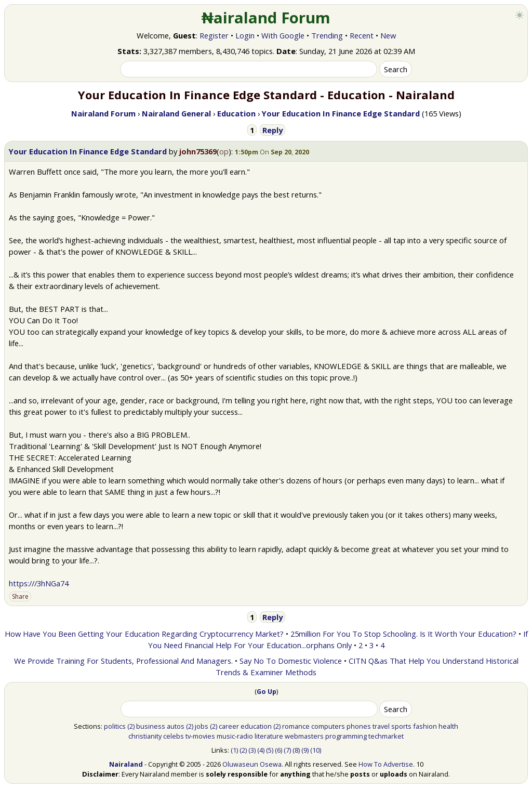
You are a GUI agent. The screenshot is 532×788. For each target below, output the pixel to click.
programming (346, 736)
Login (245, 35)
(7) (287, 750)
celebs (174, 736)
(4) (261, 750)
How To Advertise (386, 764)
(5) (270, 750)
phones (359, 726)
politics (115, 726)
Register (214, 35)
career (229, 726)
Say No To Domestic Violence (291, 661)
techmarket (386, 736)
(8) (296, 750)
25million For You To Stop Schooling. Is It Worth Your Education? (403, 634)
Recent (362, 35)
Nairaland (126, 764)
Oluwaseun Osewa (252, 764)
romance (296, 726)
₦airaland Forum (266, 18)
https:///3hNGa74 (39, 583)
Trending (327, 35)
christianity (145, 736)
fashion (425, 726)
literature (269, 736)
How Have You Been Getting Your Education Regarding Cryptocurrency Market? (144, 634)
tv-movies (200, 736)
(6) (278, 750)
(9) (305, 750)
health (448, 726)
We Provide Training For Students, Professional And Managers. (123, 661)
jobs (202, 726)
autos (176, 726)
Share (20, 596)
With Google (283, 35)
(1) (234, 750)
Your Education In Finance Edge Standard (88, 151)
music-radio (235, 736)
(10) (316, 750)
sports (401, 726)
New (388, 35)
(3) (252, 750)
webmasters (304, 736)
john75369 (198, 151)
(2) (131, 726)
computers (328, 726)
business (151, 726)
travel (381, 726)
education (256, 726)
